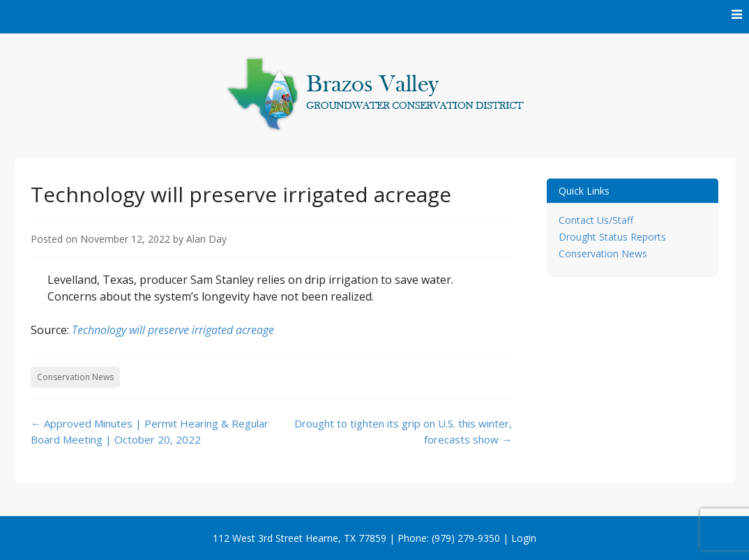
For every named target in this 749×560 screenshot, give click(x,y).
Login (524, 538)
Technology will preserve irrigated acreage (173, 330)
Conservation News (75, 377)
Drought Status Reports (612, 237)
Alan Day (206, 239)
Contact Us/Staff (596, 220)
